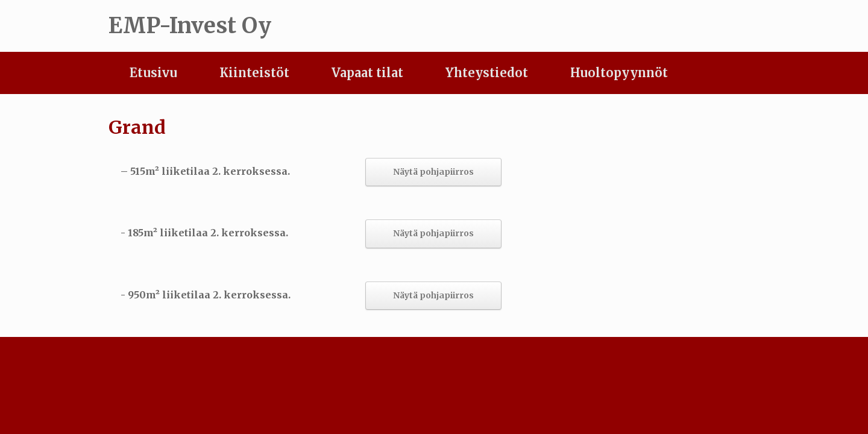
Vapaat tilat (367, 73)
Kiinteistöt (254, 73)
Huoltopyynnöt (619, 73)
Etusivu (153, 73)
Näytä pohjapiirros (433, 172)
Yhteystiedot (487, 73)
